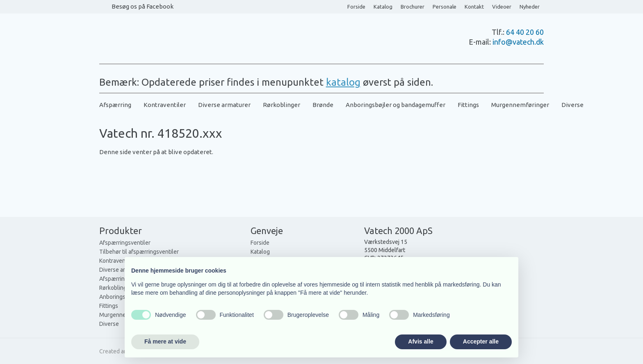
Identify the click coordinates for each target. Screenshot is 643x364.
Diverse (572, 105)
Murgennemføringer (520, 105)
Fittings (468, 105)
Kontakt (474, 7)
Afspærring (115, 105)
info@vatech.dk (518, 42)
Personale (445, 7)
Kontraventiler (165, 105)
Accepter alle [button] (481, 341)
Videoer (502, 7)
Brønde (323, 105)
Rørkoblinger (282, 105)
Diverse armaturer (224, 105)
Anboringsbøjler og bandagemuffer (396, 105)
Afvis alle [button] (421, 341)
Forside (356, 7)
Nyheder (530, 7)
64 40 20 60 (525, 32)
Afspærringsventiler (125, 243)
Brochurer (413, 7)
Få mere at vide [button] (165, 341)
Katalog (383, 7)
